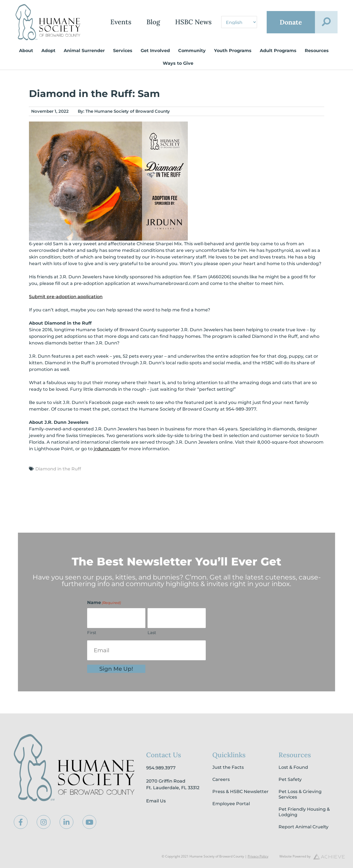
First (92, 633)
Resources (317, 51)
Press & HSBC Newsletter (240, 792)
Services (123, 51)
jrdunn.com (107, 449)
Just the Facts (228, 767)
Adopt (48, 51)
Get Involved (155, 51)
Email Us (156, 801)
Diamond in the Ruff (58, 469)
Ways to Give (178, 63)
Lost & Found (293, 767)
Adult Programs (278, 51)
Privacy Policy (258, 856)
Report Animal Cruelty (303, 827)
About (26, 51)
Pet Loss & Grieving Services (300, 794)
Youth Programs (233, 51)
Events (120, 22)
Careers (221, 779)
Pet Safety (290, 779)
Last (152, 633)
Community (192, 51)
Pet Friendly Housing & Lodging (304, 812)
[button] (326, 22)
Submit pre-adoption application (66, 297)
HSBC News (192, 22)
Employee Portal (231, 804)
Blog (152, 22)
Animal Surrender (84, 51)
